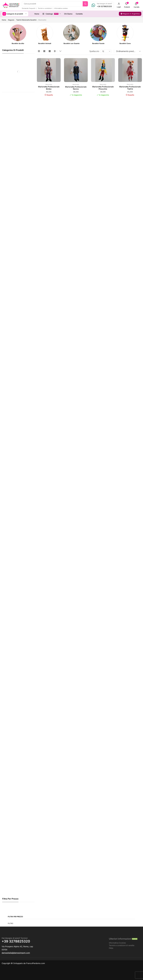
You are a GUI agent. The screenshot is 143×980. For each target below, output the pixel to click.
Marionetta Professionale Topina (130, 88)
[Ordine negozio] (128, 51)
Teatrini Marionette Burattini (26, 20)
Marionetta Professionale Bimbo (49, 88)
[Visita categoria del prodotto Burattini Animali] (45, 43)
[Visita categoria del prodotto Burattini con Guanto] (72, 43)
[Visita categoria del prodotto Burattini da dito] (18, 43)
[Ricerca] (85, 4)
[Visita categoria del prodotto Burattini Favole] (98, 43)
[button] (119, 5)
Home (4, 20)
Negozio (11, 20)
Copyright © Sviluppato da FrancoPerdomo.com (23, 963)
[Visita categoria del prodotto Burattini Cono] (125, 43)
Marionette (49, 84)
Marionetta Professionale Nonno (76, 88)
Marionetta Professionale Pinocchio (103, 88)
